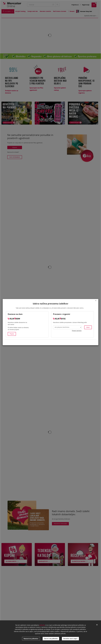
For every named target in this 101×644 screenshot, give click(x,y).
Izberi (88, 327)
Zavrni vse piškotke (51, 639)
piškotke (42, 625)
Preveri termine (77, 331)
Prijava (12, 334)
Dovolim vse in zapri (70, 639)
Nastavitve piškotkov (31, 639)
